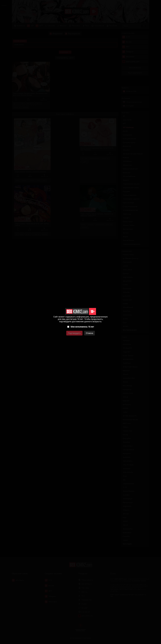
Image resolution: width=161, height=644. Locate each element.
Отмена (89, 333)
